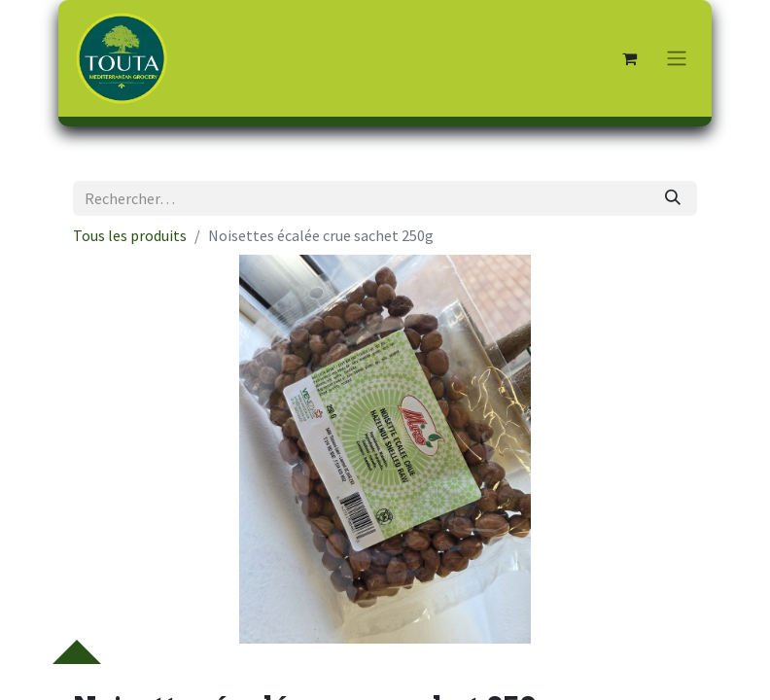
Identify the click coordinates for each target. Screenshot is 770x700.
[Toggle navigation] (677, 59)
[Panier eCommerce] (629, 58)
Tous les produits (130, 235)
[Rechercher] (673, 198)
